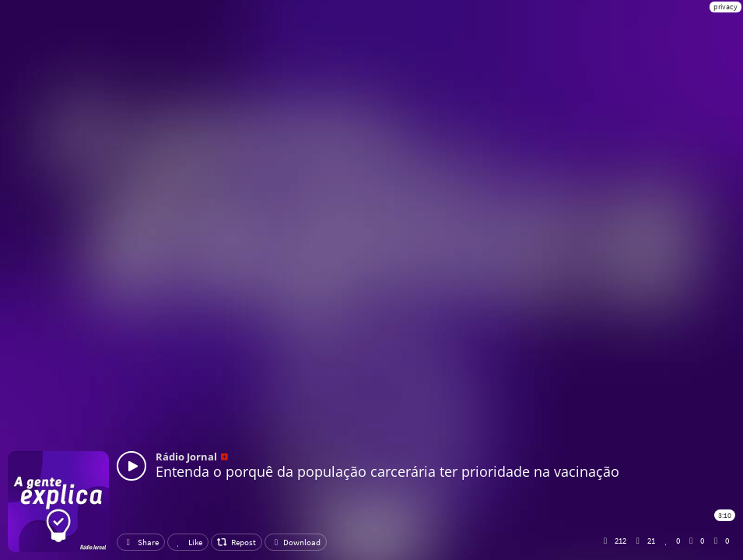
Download (296, 542)
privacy (725, 7)
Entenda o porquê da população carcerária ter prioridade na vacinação (387, 471)
